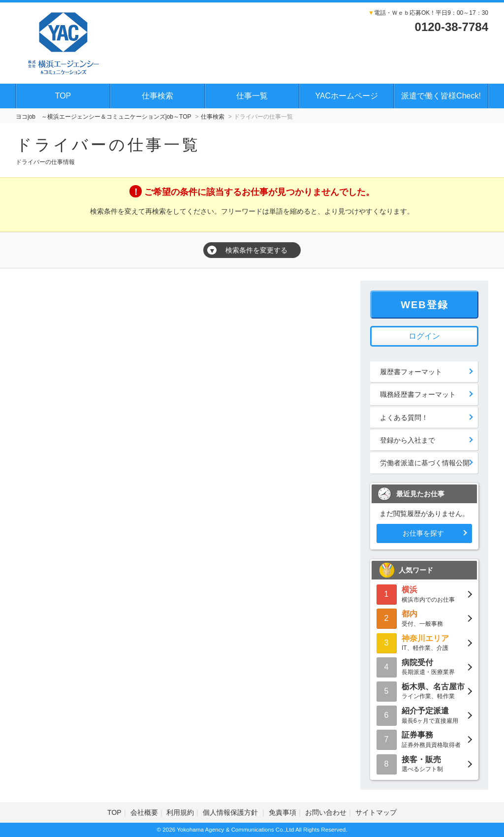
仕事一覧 (252, 96)
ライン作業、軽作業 (424, 691)
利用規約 (180, 812)
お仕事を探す (423, 533)
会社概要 (144, 812)
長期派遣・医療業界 (424, 666)
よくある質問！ (404, 418)
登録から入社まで (408, 440)
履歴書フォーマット (411, 372)
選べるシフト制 (424, 763)
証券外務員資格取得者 (424, 739)
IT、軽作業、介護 (424, 642)
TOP (63, 96)
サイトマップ (376, 812)
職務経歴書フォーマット (418, 394)
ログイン (424, 336)
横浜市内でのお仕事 (424, 594)
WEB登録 (425, 305)
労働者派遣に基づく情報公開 (425, 463)
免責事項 (283, 812)
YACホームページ (346, 96)
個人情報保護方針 (231, 812)
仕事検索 (157, 96)
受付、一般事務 (424, 618)
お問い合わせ (326, 812)
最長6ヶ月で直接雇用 (424, 715)
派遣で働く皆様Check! (441, 96)
